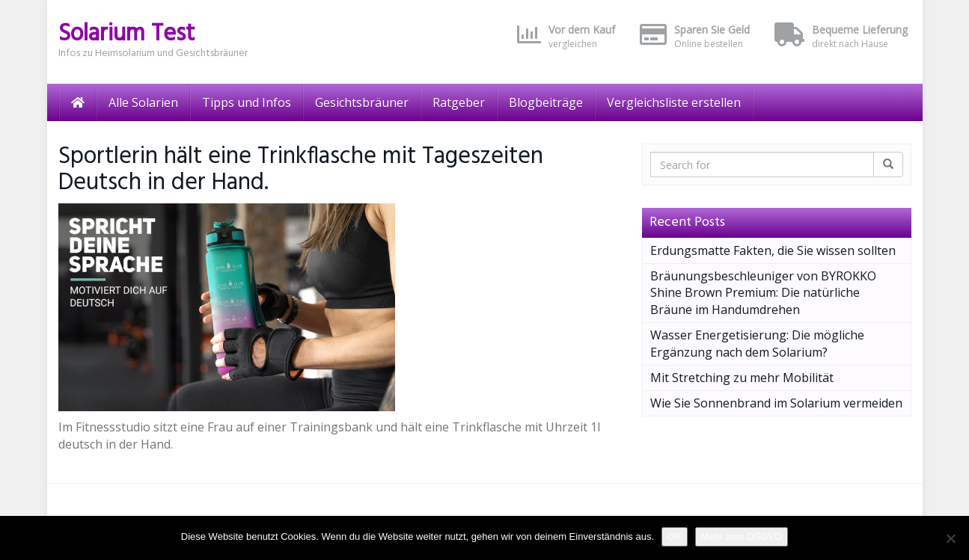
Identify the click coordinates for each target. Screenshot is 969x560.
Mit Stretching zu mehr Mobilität (742, 378)
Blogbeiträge (546, 102)
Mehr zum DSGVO (742, 536)
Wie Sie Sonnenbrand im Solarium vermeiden (776, 403)
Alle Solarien (143, 102)
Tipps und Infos (247, 102)
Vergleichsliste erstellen (674, 102)
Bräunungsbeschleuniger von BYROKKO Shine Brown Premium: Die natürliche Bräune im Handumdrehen (763, 293)
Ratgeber (459, 102)
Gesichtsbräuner (362, 102)
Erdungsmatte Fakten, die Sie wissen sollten (773, 250)
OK (675, 536)
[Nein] (950, 538)
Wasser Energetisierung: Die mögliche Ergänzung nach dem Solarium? (757, 344)
